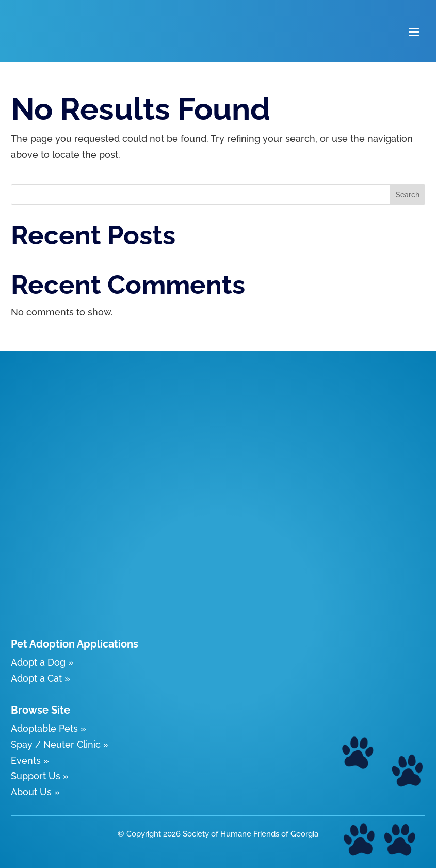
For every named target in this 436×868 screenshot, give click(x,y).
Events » (30, 760)
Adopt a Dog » (42, 662)
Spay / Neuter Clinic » (60, 744)
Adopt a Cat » (41, 678)
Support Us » (40, 776)
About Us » (35, 792)
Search (408, 195)
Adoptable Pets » (49, 728)
